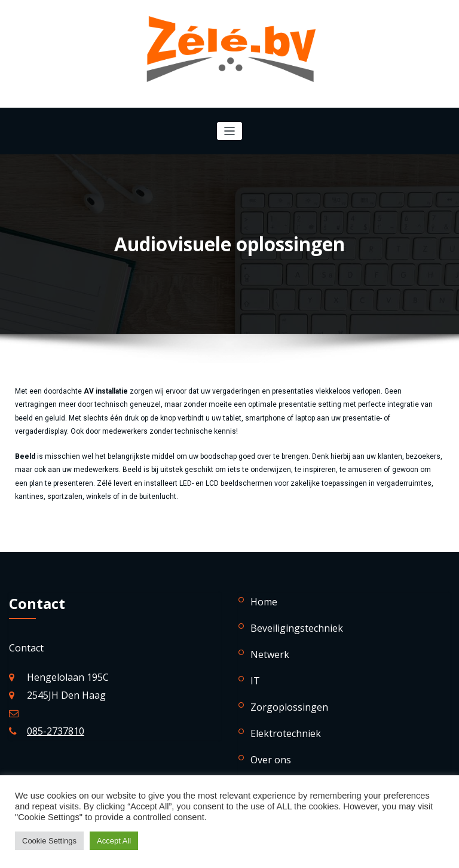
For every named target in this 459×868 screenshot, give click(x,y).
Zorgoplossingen (289, 707)
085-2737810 (56, 731)
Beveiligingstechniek (297, 628)
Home (264, 602)
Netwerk (270, 654)
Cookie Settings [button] (49, 841)
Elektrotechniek (286, 733)
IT (255, 681)
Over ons (271, 760)
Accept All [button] (114, 841)
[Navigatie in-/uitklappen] (230, 131)
